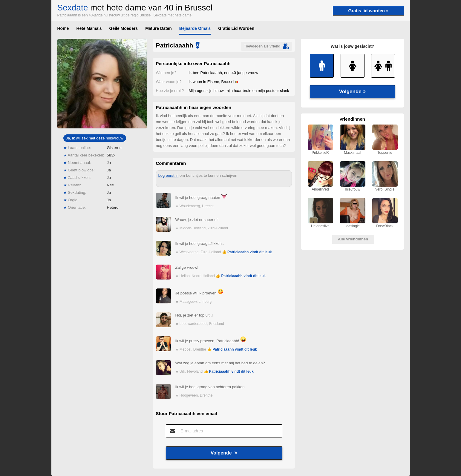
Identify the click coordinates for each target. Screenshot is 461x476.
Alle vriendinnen (353, 239)
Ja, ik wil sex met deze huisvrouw (94, 138)
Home (63, 28)
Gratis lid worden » (368, 11)
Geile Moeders (123, 28)
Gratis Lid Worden (236, 28)
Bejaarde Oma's (195, 28)
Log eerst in (169, 175)
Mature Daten (158, 28)
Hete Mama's (89, 28)
